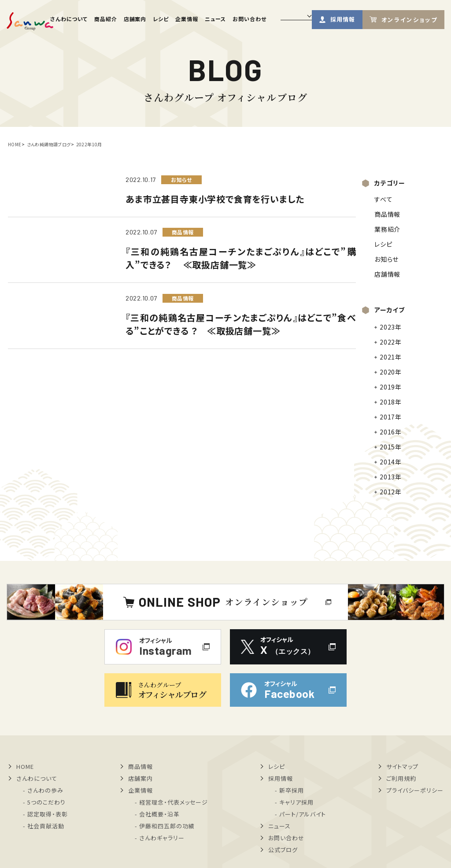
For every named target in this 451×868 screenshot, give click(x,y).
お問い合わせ (250, 19)
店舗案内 (135, 19)
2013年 (390, 477)
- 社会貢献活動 (44, 826)
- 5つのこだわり (44, 802)
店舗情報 (387, 274)
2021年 (390, 357)
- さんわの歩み (43, 790)
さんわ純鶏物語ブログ (49, 144)
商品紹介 (106, 19)
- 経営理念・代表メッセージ (172, 802)
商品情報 (387, 214)
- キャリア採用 (294, 802)
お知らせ (386, 259)
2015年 (390, 447)
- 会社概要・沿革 (157, 814)
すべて (383, 199)
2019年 (390, 387)
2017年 (390, 417)
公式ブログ (283, 850)
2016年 (390, 432)
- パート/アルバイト (300, 814)
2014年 (390, 462)
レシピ (161, 19)
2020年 (390, 372)
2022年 (390, 342)
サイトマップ (402, 766)
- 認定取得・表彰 (45, 814)
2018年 (390, 402)
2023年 (390, 327)
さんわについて (69, 19)
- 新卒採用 (289, 790)
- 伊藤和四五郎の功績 (165, 826)
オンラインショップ (409, 20)
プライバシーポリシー (415, 790)
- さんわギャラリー (160, 838)
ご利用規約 (401, 778)
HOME (15, 144)
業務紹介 (387, 229)
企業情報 (187, 19)
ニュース (215, 19)
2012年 (390, 492)
